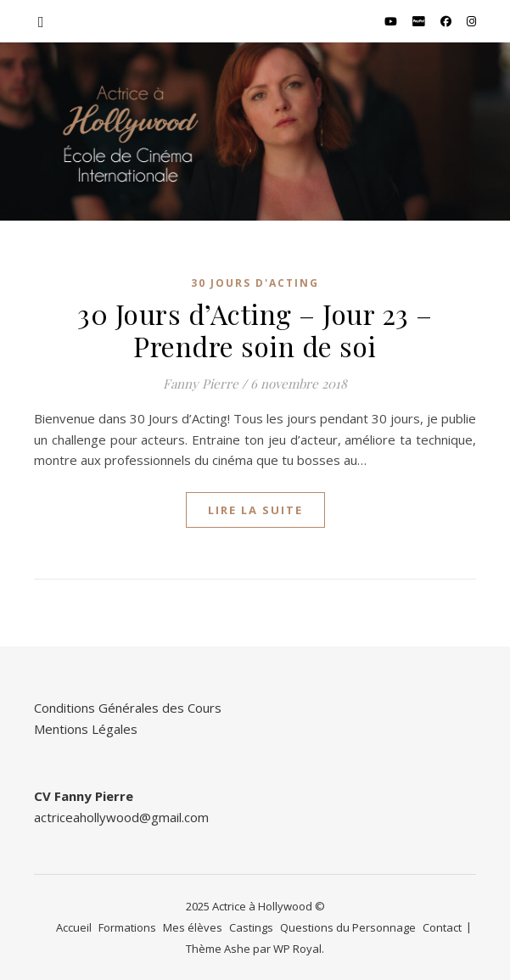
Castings (251, 927)
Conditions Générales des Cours (128, 708)
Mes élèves (193, 927)
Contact (442, 927)
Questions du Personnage (348, 927)
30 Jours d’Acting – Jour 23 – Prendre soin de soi (255, 330)
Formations (127, 927)
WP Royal (297, 949)
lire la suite (255, 510)
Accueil (74, 927)
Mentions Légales (86, 729)
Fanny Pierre (201, 384)
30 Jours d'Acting (255, 283)
